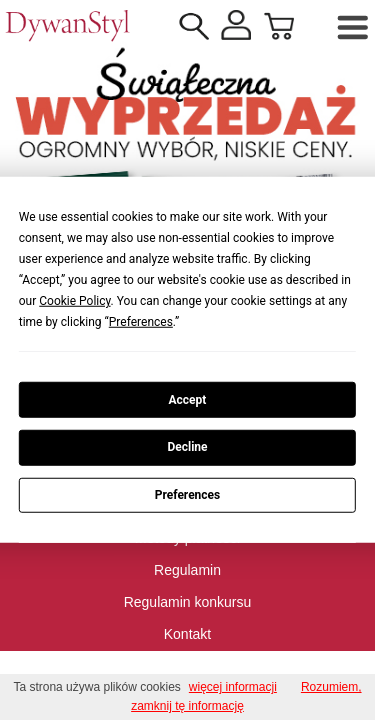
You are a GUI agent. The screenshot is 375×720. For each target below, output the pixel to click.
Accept (188, 399)
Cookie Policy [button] (74, 301)
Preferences (188, 495)
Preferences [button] (141, 322)
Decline (187, 447)
